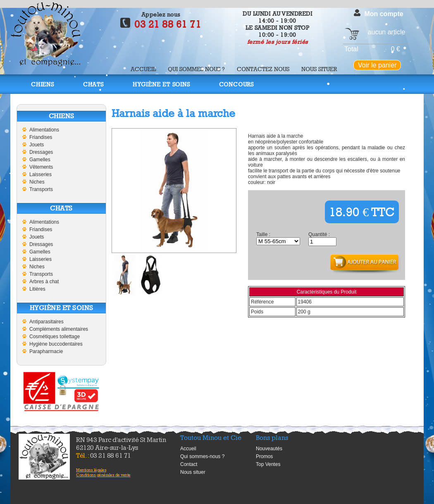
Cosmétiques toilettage (55, 337)
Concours (236, 84)
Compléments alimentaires (59, 329)
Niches (37, 182)
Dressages (41, 152)
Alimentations (44, 130)
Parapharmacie (46, 351)
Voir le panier (377, 65)
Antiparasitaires (46, 322)
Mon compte (384, 14)
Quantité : (319, 234)
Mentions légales (91, 470)
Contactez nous (263, 69)
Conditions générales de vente (103, 475)
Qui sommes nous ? (196, 69)
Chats (93, 84)
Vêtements (41, 167)
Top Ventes (268, 464)
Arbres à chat (44, 282)
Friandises (41, 137)
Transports (41, 189)
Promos (264, 456)
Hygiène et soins (161, 84)
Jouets (37, 145)
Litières (37, 289)
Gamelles (40, 160)
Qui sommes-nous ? (202, 456)
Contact (189, 464)
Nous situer (319, 69)
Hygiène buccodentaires (56, 344)
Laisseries (41, 174)
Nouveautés (269, 449)
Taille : (263, 234)
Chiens (43, 84)
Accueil (143, 69)
